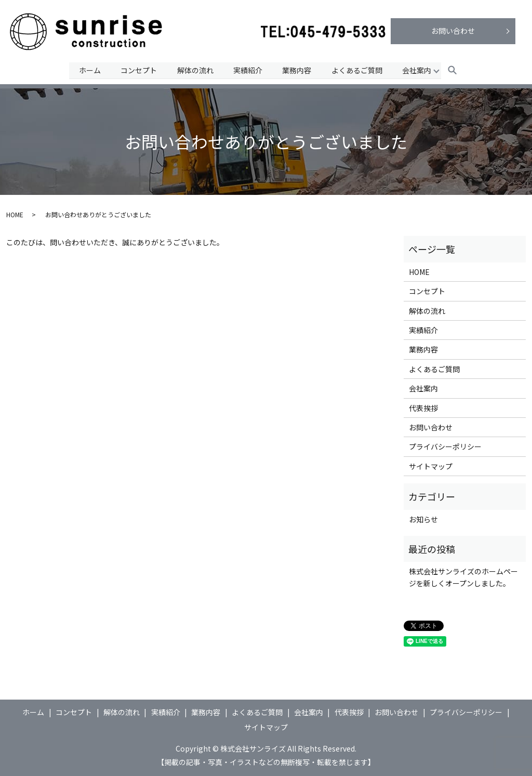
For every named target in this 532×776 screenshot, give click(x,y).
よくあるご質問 (357, 70)
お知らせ (423, 519)
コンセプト (138, 70)
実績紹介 (248, 70)
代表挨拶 (423, 408)
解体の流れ (195, 70)
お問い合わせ (453, 31)
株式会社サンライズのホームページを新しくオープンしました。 (463, 577)
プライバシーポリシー (445, 446)
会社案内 (418, 70)
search (454, 71)
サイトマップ (431, 466)
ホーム (88, 70)
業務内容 (297, 70)
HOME (15, 214)
